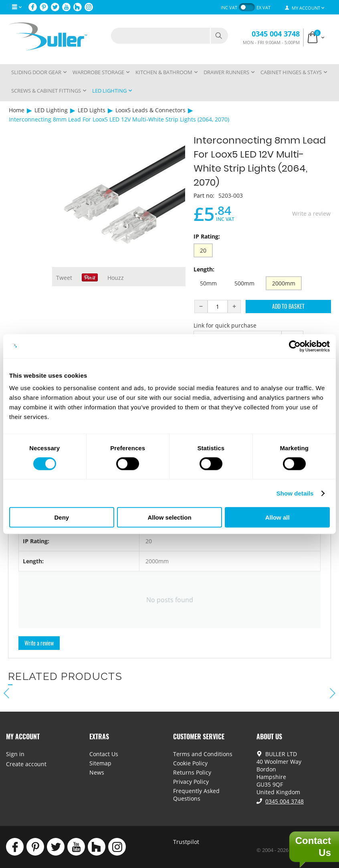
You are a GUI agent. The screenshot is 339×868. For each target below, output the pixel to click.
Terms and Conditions (203, 754)
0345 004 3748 (276, 34)
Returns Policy (192, 772)
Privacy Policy (191, 782)
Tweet (64, 278)
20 (203, 250)
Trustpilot (186, 842)
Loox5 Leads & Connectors (150, 110)
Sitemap (100, 763)
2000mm (284, 283)
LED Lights (92, 110)
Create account (26, 764)
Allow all (277, 517)
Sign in (15, 754)
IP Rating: (207, 236)
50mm (208, 283)
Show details (295, 493)
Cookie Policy (190, 763)
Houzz (116, 278)
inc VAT (229, 7)
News (97, 772)
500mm (244, 283)
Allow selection (169, 517)
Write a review (311, 213)
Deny (62, 517)
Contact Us (104, 754)
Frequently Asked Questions (196, 795)
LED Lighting (51, 110)
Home (17, 110)
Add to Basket (288, 306)
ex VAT (263, 7)
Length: (204, 269)
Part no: (204, 195)
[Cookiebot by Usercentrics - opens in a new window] (295, 346)
